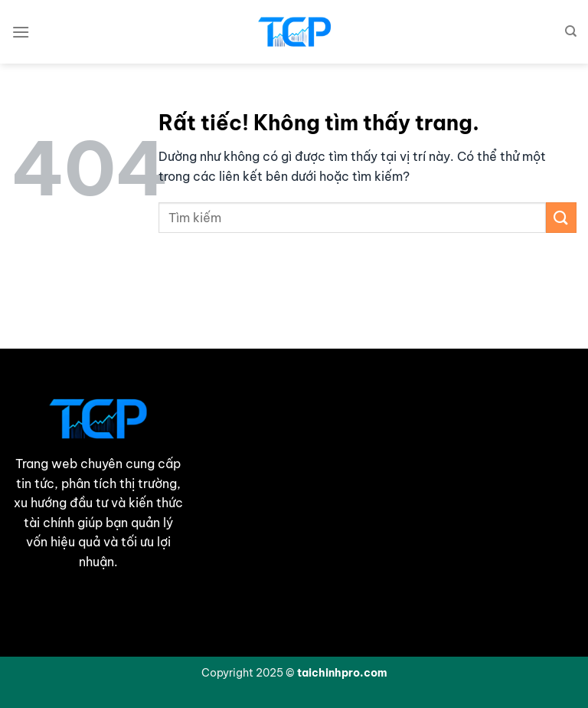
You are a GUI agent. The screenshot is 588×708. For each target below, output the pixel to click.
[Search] (571, 31)
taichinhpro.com (342, 673)
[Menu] (21, 32)
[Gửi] (561, 217)
